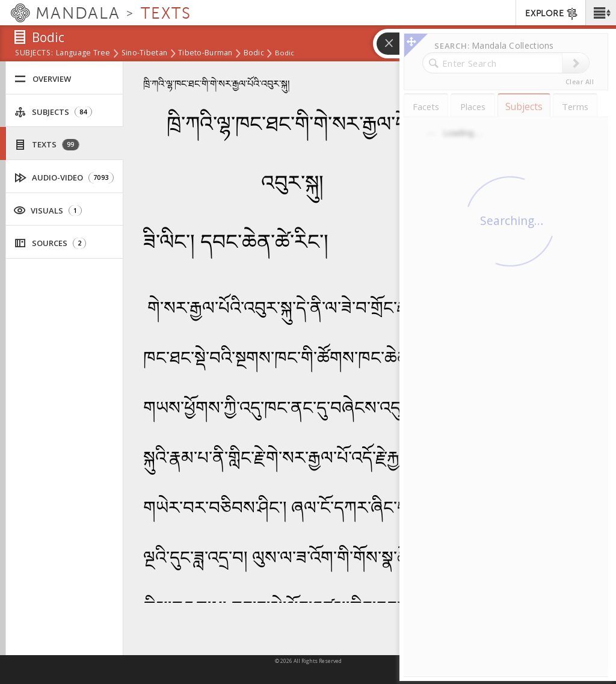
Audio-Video (64, 178)
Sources (50, 243)
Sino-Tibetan (144, 54)
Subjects (53, 112)
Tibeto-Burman (205, 54)
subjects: (34, 54)
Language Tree (83, 54)
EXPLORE (552, 14)
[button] (601, 13)
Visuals (48, 210)
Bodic (254, 54)
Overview (43, 79)
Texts (47, 145)
